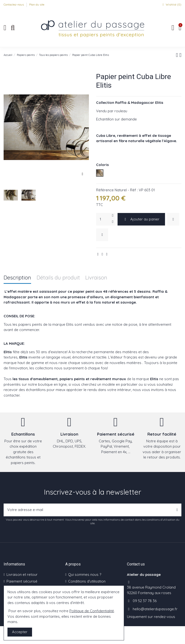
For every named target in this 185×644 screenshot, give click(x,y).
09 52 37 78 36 (145, 601)
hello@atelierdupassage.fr (155, 609)
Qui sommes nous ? (85, 574)
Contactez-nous (14, 4)
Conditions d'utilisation (87, 581)
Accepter (20, 632)
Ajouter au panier (141, 219)
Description (17, 278)
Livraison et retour (22, 574)
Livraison (96, 278)
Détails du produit (58, 278)
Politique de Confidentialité (92, 611)
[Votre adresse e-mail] (88, 510)
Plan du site (37, 4)
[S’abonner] (177, 510)
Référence (105, 190)
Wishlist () (171, 4)
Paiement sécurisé (22, 581)
